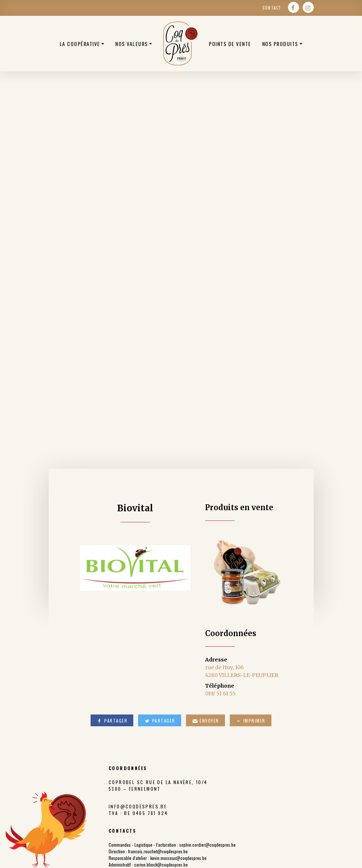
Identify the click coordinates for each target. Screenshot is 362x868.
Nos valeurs (132, 44)
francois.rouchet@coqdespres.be (158, 851)
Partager (112, 721)
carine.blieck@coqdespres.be (161, 865)
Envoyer (205, 721)
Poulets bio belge (180, 43)
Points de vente (230, 44)
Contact (272, 8)
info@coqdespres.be (138, 806)
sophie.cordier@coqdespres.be (208, 845)
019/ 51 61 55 (220, 694)
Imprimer (251, 721)
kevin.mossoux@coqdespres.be (178, 858)
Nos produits (280, 44)
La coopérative (80, 44)
